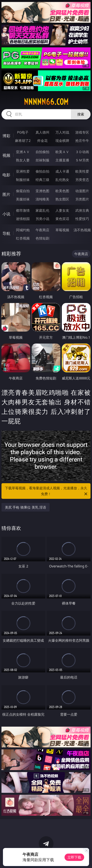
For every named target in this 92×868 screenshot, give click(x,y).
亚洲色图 (42, 191)
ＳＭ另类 (82, 160)
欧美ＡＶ (62, 152)
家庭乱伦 (42, 210)
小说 (6, 214)
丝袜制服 (42, 160)
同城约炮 (23, 230)
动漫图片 (82, 191)
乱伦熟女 (62, 180)
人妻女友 (62, 210)
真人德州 (42, 132)
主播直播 (62, 160)
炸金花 (42, 141)
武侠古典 (82, 210)
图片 (6, 194)
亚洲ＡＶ (23, 152)
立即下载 (74, 857)
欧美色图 (62, 191)
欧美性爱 (82, 171)
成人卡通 (62, 171)
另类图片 (82, 199)
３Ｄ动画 (82, 152)
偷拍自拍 (42, 171)
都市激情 (23, 210)
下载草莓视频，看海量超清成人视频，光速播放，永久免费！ (47, 491)
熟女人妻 (23, 160)
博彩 (6, 136)
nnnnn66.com (46, 102)
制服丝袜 (23, 180)
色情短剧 (42, 238)
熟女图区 (62, 199)
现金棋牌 (62, 141)
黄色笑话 (62, 219)
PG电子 (23, 132)
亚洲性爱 (23, 171)
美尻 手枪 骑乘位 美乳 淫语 (26, 507)
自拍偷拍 (42, 152)
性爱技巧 (82, 219)
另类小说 (42, 219)
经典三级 (42, 180)
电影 (6, 175)
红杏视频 (23, 238)
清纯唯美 (42, 199)
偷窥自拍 (23, 191)
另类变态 (82, 180)
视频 (6, 155)
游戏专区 (82, 132)
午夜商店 (42, 230)
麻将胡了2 (23, 141)
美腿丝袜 (23, 199)
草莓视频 (62, 230)
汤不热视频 (82, 230)
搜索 (81, 114)
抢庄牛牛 (82, 141)
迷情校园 (23, 219)
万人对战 (62, 132)
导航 (6, 233)
